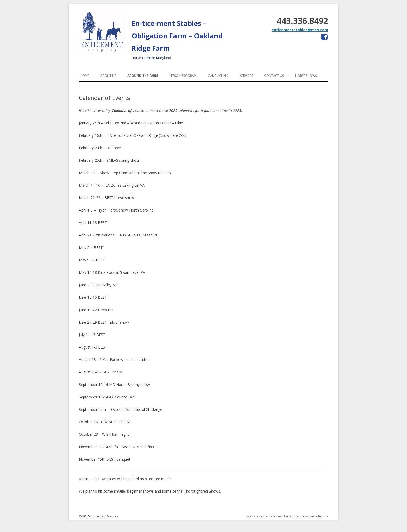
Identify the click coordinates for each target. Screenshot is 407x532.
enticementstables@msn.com (300, 30)
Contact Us (274, 76)
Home (84, 76)
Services (246, 76)
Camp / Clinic (218, 76)
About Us (108, 76)
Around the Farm (143, 76)
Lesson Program (183, 76)
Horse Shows (306, 76)
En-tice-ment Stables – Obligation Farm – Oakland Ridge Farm (177, 36)
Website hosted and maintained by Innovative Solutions (287, 516)
